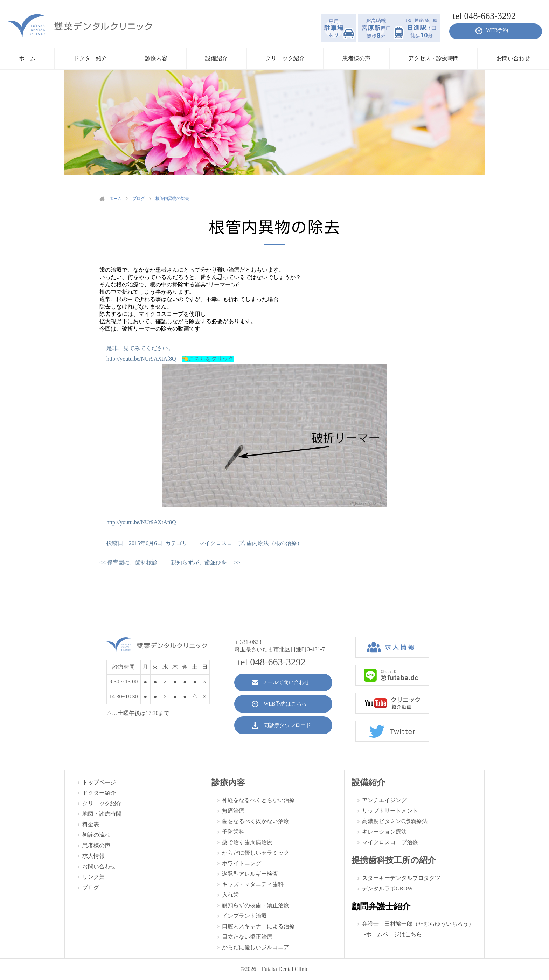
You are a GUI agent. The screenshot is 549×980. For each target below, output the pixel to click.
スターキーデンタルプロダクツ (401, 878)
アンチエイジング (384, 800)
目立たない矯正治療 (247, 937)
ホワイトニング (242, 863)
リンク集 (93, 877)
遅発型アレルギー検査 (250, 874)
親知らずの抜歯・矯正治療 (256, 905)
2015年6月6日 (146, 543)
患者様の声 (96, 845)
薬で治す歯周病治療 (247, 842)
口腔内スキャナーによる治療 (258, 926)
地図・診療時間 (102, 814)
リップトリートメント (390, 811)
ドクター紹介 (99, 793)
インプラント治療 (244, 916)
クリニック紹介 (102, 803)
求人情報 (93, 856)
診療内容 (228, 783)
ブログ (91, 887)
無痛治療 (233, 811)
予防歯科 (233, 832)
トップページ (99, 782)
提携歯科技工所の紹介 (394, 860)
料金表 (91, 824)
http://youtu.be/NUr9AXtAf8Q (141, 359)
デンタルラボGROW (387, 888)
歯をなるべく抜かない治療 (256, 821)
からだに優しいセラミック (256, 853)
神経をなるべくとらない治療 (258, 800)
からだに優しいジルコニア (256, 947)
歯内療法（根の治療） (274, 543)
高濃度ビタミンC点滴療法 (395, 821)
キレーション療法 (384, 832)
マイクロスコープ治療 (390, 842)
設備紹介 (368, 783)
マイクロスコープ (221, 543)
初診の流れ (96, 835)
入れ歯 (230, 895)
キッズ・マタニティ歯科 (253, 884)
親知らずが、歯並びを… (206, 562)
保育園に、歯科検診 (128, 562)
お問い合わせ (99, 866)
